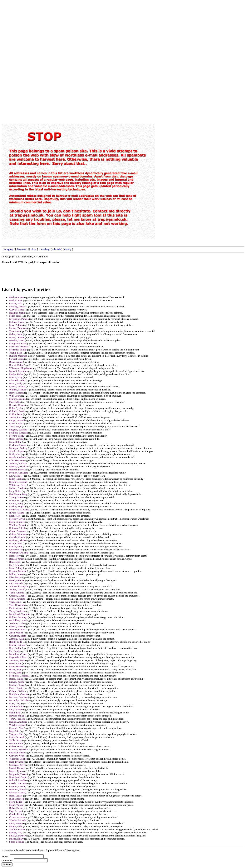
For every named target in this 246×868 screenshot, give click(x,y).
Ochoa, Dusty (16, 746)
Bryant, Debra (16, 365)
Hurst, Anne (15, 663)
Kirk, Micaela (16, 583)
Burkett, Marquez (18, 356)
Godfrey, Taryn (17, 685)
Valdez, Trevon (17, 590)
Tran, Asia (14, 331)
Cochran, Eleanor (18, 445)
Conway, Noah (17, 756)
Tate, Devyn (15, 427)
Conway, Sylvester (19, 749)
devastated (22, 249)
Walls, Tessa (15, 740)
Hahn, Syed (15, 408)
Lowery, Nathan (17, 387)
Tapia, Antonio (17, 593)
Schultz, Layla (16, 451)
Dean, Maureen (17, 666)
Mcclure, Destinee (18, 697)
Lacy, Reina (15, 491)
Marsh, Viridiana (18, 457)
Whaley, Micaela (18, 820)
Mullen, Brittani (17, 645)
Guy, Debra (15, 565)
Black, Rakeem (17, 799)
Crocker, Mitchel (18, 596)
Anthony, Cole (17, 623)
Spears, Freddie (17, 753)
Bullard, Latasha (17, 780)
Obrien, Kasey (16, 626)
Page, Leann (15, 811)
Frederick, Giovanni (19, 510)
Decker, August (17, 506)
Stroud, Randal (17, 768)
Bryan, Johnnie (17, 337)
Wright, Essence (17, 725)
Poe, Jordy (15, 651)
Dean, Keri (15, 516)
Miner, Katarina (17, 599)
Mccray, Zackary (18, 793)
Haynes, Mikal (17, 716)
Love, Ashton (16, 325)
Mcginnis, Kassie (18, 774)
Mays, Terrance (17, 522)
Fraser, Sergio (16, 688)
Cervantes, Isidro (18, 636)
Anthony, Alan (17, 639)
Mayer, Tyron (16, 771)
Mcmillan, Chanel (18, 654)
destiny (68, 249)
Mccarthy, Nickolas (19, 700)
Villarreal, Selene (18, 759)
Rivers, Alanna (17, 513)
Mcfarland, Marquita (20, 614)
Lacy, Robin (15, 442)
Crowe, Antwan (17, 817)
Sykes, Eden (15, 673)
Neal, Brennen (16, 297)
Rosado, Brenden (18, 571)
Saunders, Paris (17, 660)
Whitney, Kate (16, 706)
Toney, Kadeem (17, 611)
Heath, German (17, 580)
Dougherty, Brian (18, 343)
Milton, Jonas (16, 574)
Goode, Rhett (16, 814)
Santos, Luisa (16, 417)
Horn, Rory (15, 556)
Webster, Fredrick (18, 463)
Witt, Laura (15, 396)
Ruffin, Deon (16, 414)
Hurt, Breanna (16, 762)
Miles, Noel (15, 316)
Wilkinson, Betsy (18, 485)
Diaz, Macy (15, 577)
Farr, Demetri (16, 709)
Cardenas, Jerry (17, 765)
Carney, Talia (16, 303)
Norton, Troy (16, 377)
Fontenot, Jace (16, 608)
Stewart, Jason (16, 359)
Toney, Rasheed (17, 719)
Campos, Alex (16, 728)
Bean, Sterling (16, 439)
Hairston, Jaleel (17, 528)
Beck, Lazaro (16, 796)
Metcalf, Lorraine (18, 371)
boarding (44, 249)
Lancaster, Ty (16, 550)
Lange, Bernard (17, 420)
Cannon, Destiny (18, 786)
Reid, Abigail (16, 300)
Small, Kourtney (17, 836)
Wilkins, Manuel (18, 390)
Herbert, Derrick (17, 470)
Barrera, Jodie (16, 743)
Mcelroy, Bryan (17, 519)
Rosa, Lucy (15, 703)
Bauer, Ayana (16, 362)
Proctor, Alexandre (19, 473)
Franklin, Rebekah (18, 433)
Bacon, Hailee (16, 679)
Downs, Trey (16, 833)
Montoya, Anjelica (19, 466)
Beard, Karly (16, 383)
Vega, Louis (15, 602)
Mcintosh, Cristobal (19, 676)
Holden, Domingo (18, 617)
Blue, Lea (14, 500)
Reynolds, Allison (18, 657)
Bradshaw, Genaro (18, 694)
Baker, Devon (16, 808)
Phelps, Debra (16, 374)
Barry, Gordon (16, 393)
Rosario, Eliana (17, 405)
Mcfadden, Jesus (18, 620)
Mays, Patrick (16, 802)
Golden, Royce (17, 322)
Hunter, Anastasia (18, 722)
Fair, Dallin (15, 402)
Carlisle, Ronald (17, 537)
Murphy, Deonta (17, 399)
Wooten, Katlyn (17, 630)
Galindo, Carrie (17, 411)
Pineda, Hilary (16, 839)
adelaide (57, 249)
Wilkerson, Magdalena (21, 368)
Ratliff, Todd (16, 642)
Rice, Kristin (16, 543)
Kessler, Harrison (18, 783)
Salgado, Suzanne (18, 430)
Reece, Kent (15, 670)
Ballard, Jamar (17, 559)
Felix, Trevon (16, 823)
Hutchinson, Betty (18, 494)
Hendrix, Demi (17, 340)
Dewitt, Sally (16, 546)
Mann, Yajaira (16, 805)
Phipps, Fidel (16, 826)
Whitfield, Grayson (19, 586)
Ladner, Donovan (18, 328)
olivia (34, 249)
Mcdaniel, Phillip (18, 350)
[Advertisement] (157, 59)
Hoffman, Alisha (17, 540)
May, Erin (14, 731)
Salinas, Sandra (17, 488)
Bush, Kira (15, 454)
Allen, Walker (16, 633)
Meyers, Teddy (17, 436)
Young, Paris (16, 353)
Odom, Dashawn (18, 531)
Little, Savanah (17, 737)
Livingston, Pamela (19, 319)
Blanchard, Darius (18, 777)
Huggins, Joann (17, 313)
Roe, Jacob (15, 562)
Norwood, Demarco (19, 347)
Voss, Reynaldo (17, 605)
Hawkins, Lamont (18, 482)
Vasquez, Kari (16, 734)
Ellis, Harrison (17, 460)
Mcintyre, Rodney (18, 448)
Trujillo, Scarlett (17, 829)
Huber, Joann (16, 334)
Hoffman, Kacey (17, 789)
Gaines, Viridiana (18, 534)
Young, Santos (16, 497)
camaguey (8, 249)
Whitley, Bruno (17, 525)
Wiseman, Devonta (19, 553)
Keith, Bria (15, 713)
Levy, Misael (16, 476)
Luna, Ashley (16, 568)
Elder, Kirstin (16, 479)
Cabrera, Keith (17, 691)
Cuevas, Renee (17, 310)
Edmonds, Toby (17, 380)
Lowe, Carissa (16, 423)
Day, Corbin (15, 648)
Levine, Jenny (16, 503)
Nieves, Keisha (17, 682)
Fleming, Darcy (17, 307)
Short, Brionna (17, 842)
